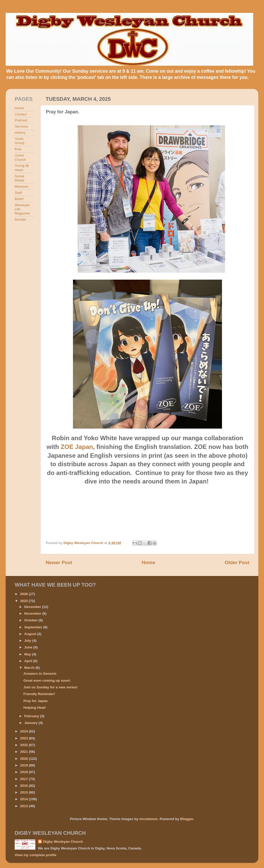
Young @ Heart (22, 168)
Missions (22, 186)
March (30, 668)
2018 (24, 772)
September (34, 627)
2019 (24, 765)
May (28, 654)
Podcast (21, 120)
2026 (24, 594)
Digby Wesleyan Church (63, 842)
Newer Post (59, 562)
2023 (24, 738)
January (31, 723)
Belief (19, 199)
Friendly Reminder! (39, 694)
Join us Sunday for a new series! (51, 687)
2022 (24, 745)
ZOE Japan (77, 447)
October (31, 620)
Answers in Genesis (40, 674)
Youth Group (20, 141)
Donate (20, 219)
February (32, 716)
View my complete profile (36, 855)
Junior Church (20, 157)
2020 (24, 759)
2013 (24, 806)
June (29, 647)
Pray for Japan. (36, 701)
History (20, 133)
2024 (24, 731)
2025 (24, 601)
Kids (18, 149)
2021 (24, 752)
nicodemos (148, 819)
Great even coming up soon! (47, 681)
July (28, 641)
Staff (18, 193)
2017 (24, 779)
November (33, 614)
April (29, 661)
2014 (24, 799)
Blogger (187, 819)
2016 (24, 786)
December (33, 607)
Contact (21, 114)
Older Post (237, 562)
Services (21, 126)
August (31, 634)
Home (148, 562)
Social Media (19, 178)
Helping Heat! (35, 708)
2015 (24, 792)
